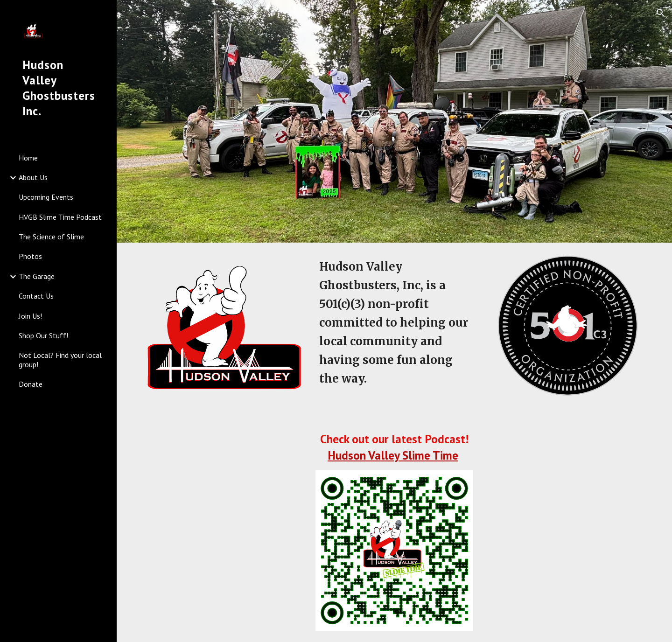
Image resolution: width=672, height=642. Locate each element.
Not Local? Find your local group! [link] (60, 359)
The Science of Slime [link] (51, 237)
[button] (661, 13)
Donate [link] (31, 384)
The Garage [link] (37, 276)
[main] (394, 323)
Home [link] (28, 158)
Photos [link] (30, 256)
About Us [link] (33, 177)
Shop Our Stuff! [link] (43, 335)
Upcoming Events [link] (46, 197)
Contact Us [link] (36, 296)
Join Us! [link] (30, 316)
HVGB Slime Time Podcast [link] (60, 217)
